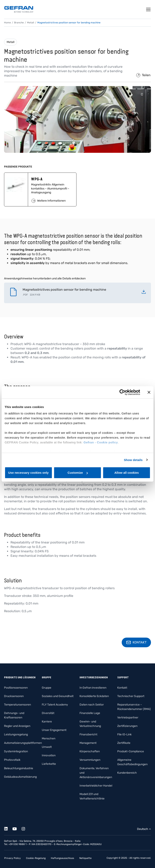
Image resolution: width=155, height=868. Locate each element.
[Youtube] (17, 828)
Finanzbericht (88, 734)
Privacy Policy (13, 858)
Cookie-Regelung (36, 858)
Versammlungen (90, 760)
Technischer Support (131, 696)
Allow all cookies (127, 473)
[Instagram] (26, 828)
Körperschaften (90, 751)
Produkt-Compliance (131, 751)
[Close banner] (149, 392)
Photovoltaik (12, 760)
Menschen (49, 738)
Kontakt (122, 688)
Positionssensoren (16, 688)
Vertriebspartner (128, 718)
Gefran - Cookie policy (101, 442)
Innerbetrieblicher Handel (96, 786)
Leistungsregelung (16, 734)
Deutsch (143, 829)
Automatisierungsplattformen (23, 743)
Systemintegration (16, 751)
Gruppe (47, 688)
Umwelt (47, 747)
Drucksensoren (14, 696)
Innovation (49, 755)
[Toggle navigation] (149, 9)
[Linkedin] (8, 828)
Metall (10, 42)
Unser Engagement (54, 730)
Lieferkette (49, 764)
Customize (78, 473)
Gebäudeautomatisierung (20, 777)
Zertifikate (124, 743)
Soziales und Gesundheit (58, 696)
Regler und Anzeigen (17, 726)
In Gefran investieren (93, 688)
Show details (133, 460)
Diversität (48, 713)
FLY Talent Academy (55, 705)
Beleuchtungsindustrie (19, 768)
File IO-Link (124, 734)
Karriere (47, 722)
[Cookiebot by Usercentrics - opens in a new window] (122, 392)
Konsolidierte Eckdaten (94, 696)
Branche (19, 23)
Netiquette (85, 858)
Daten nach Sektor (92, 705)
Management (88, 743)
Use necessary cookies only (28, 473)
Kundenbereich (127, 773)
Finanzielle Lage (90, 713)
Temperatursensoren (17, 705)
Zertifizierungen (127, 726)
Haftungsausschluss (62, 858)
